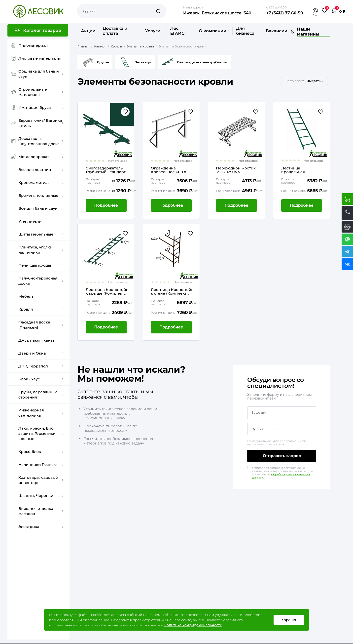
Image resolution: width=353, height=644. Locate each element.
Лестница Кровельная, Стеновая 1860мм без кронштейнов (302, 170)
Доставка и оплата (115, 31)
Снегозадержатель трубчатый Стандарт (106, 170)
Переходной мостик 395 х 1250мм (236, 170)
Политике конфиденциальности (193, 625)
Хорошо (289, 620)
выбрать (314, 81)
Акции (88, 31)
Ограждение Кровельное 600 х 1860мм (169, 170)
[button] (316, 11)
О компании (214, 31)
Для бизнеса (245, 31)
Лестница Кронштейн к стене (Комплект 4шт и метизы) (172, 291)
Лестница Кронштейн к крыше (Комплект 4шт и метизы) (107, 291)
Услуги (154, 31)
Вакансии (276, 31)
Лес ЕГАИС (177, 31)
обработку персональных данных (281, 476)
